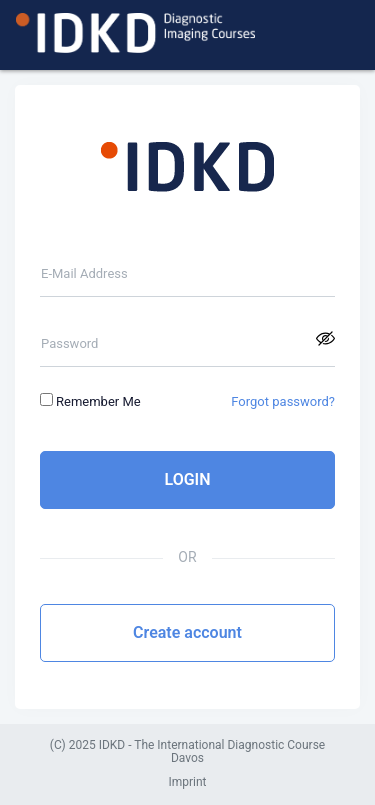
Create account (187, 632)
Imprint (187, 782)
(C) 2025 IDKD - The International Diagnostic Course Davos (187, 752)
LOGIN (187, 479)
